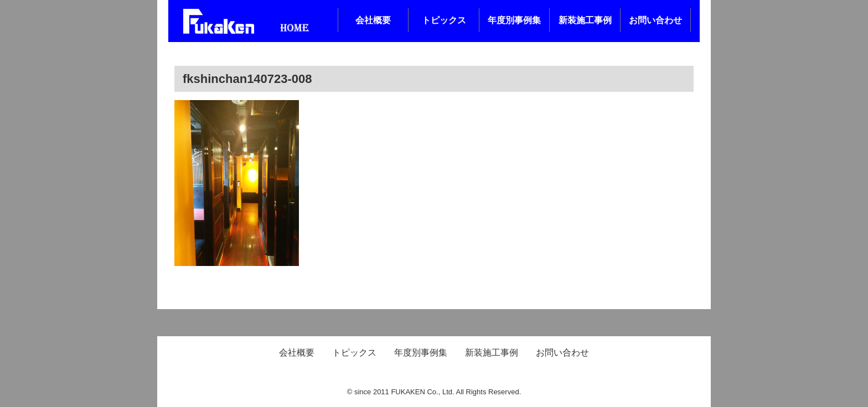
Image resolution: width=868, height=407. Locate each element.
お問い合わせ (655, 20)
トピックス (444, 20)
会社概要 (373, 20)
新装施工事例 (585, 20)
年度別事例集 (514, 20)
